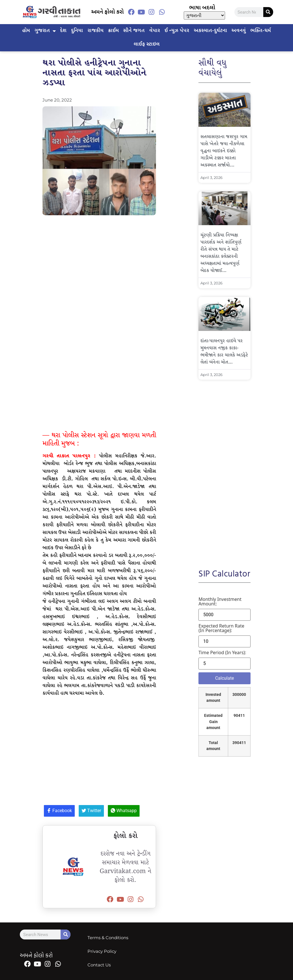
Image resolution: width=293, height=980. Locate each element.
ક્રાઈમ (114, 31)
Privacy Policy (102, 951)
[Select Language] (204, 15)
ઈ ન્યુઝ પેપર (177, 31)
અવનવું (239, 31)
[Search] (268, 12)
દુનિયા (77, 31)
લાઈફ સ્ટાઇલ (147, 44)
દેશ (63, 31)
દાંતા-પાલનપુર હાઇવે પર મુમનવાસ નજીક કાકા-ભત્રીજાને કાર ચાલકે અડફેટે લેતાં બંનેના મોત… (224, 352)
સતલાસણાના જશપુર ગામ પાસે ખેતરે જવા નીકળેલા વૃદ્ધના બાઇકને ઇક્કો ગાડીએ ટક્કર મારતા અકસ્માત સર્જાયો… (224, 151)
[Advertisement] (99, 268)
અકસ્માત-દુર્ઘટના (210, 31)
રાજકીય (96, 31)
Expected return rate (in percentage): (221, 628)
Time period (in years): (222, 652)
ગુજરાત (45, 31)
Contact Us (99, 965)
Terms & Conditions (108, 938)
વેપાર (155, 31)
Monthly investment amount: (220, 601)
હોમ (26, 31)
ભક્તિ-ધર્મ (261, 31)
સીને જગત (134, 31)
